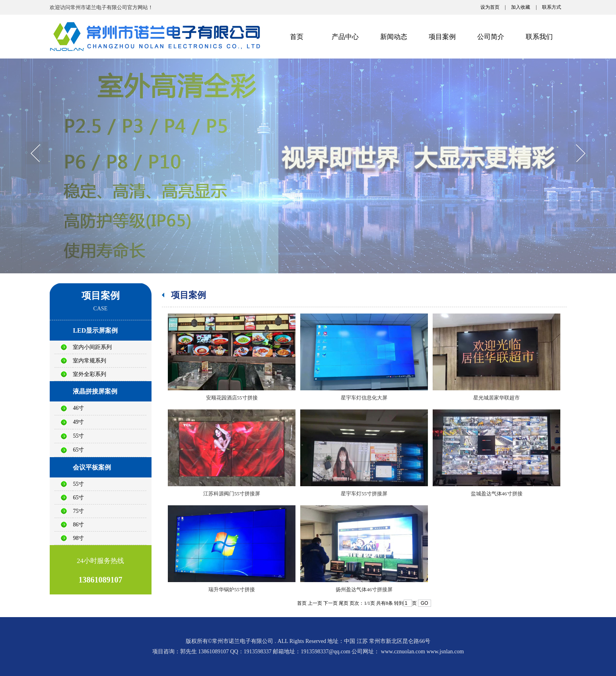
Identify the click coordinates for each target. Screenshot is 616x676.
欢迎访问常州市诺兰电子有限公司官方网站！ (101, 7)
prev (37, 154)
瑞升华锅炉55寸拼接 (232, 589)
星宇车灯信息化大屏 (364, 398)
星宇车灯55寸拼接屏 (364, 494)
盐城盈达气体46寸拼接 (497, 494)
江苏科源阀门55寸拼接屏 (232, 494)
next (579, 154)
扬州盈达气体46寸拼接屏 (364, 589)
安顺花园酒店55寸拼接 (232, 398)
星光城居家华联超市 (496, 398)
